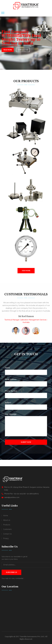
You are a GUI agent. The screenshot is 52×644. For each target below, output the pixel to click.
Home (6, 515)
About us (7, 520)
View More (26, 271)
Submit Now (26, 442)
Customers (7, 529)
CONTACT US (23, 50)
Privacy (6, 538)
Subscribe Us (11, 572)
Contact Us (7, 534)
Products (7, 525)
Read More (8, 50)
